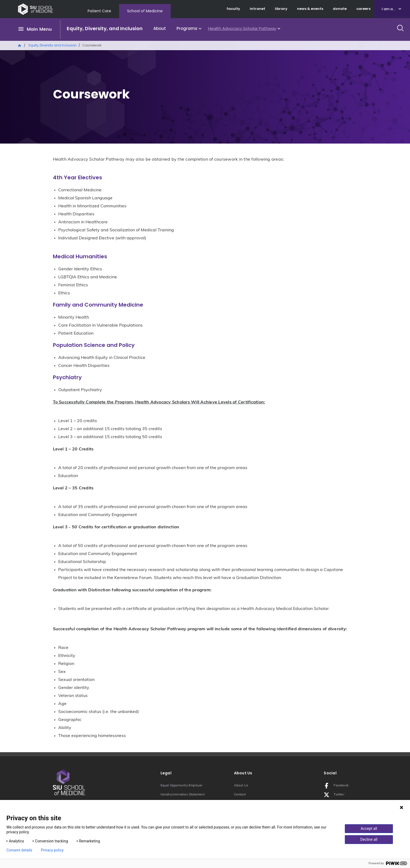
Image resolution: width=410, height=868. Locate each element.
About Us (241, 786)
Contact (240, 795)
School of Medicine (145, 11)
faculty (233, 9)
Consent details (19, 850)
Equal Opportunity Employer (182, 786)
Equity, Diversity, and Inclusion (105, 28)
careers (363, 9)
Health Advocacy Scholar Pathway (242, 28)
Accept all (369, 829)
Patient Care (99, 11)
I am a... (388, 9)
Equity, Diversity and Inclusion (53, 45)
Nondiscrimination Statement (183, 795)
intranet (257, 9)
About (160, 28)
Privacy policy (52, 850)
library (281, 9)
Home (20, 45)
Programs (187, 28)
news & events (310, 9)
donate (340, 9)
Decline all (369, 839)
